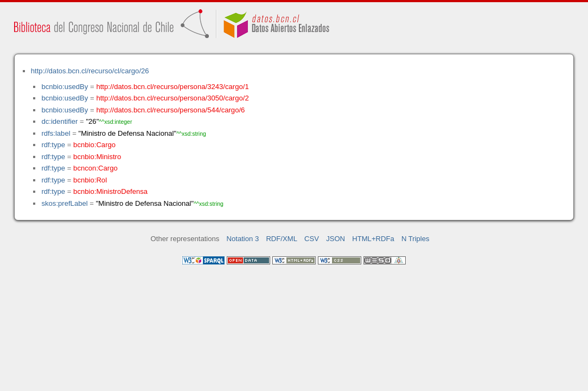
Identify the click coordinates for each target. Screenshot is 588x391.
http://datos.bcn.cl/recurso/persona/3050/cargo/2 (172, 98)
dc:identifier (59, 121)
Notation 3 (243, 239)
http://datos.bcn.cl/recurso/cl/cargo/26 (90, 71)
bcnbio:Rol (90, 180)
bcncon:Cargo (95, 168)
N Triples (416, 239)
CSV (312, 239)
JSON (335, 239)
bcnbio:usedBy (65, 87)
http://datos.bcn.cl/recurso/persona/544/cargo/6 (170, 110)
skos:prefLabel (64, 203)
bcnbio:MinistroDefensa (110, 191)
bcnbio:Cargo (94, 145)
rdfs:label (56, 133)
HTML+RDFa (373, 239)
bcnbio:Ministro (97, 157)
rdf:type (53, 145)
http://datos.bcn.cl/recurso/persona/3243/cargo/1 (172, 87)
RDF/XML (282, 239)
